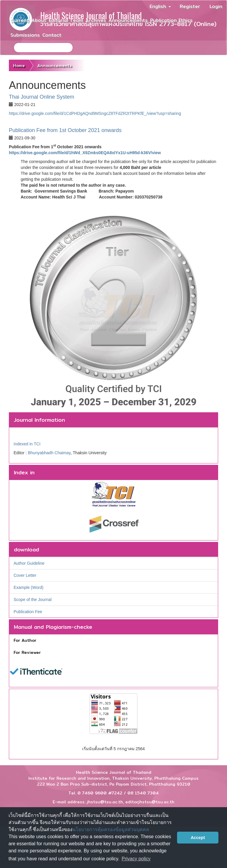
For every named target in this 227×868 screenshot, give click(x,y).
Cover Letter (25, 575)
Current (20, 20)
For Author (25, 640)
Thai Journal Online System (42, 97)
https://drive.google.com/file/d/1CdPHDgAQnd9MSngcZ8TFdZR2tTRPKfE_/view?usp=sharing (95, 113)
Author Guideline (29, 563)
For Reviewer (27, 652)
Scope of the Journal (33, 600)
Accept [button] (198, 838)
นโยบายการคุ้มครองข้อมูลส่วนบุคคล (111, 829)
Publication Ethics (171, 20)
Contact (52, 35)
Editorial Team (66, 20)
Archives (96, 20)
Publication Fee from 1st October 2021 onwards (65, 130)
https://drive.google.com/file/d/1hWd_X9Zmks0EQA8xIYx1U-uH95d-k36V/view (85, 153)
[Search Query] (43, 48)
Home (19, 66)
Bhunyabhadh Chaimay (49, 453)
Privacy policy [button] (136, 859)
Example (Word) (29, 587)
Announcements (128, 20)
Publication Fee (28, 612)
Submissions (25, 35)
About (39, 20)
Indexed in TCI (27, 444)
